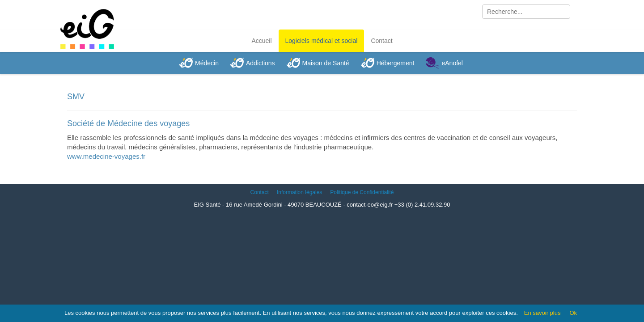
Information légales (299, 192)
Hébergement (396, 63)
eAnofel (452, 63)
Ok (573, 313)
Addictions (261, 63)
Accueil (261, 41)
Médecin (207, 63)
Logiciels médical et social (322, 41)
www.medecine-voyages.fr (106, 156)
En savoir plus (542, 313)
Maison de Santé (326, 63)
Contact (381, 41)
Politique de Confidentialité (362, 192)
